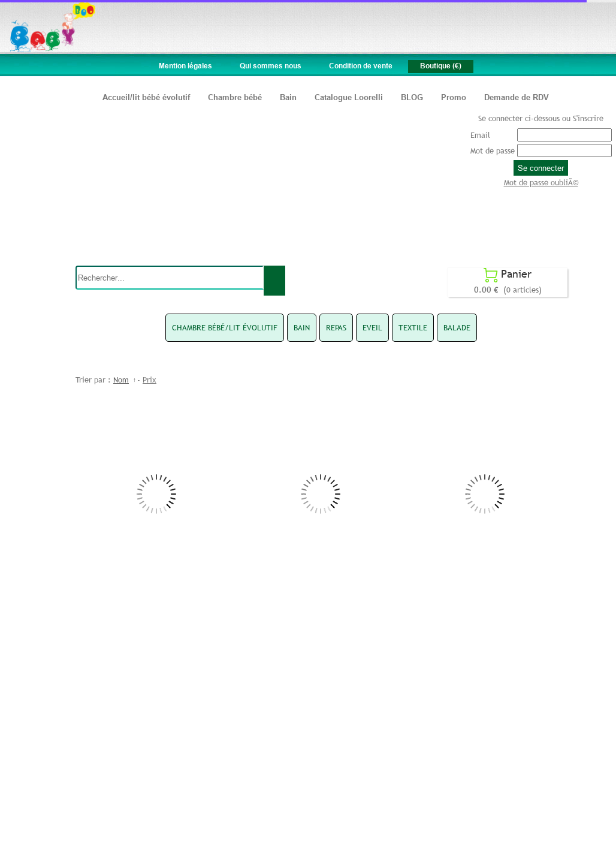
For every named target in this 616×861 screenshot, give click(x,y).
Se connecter (541, 168)
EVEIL (372, 327)
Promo (454, 97)
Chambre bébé (235, 97)
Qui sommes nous (271, 66)
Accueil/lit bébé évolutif (146, 97)
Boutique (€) (441, 66)
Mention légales (185, 66)
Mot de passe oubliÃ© (541, 182)
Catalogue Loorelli (349, 97)
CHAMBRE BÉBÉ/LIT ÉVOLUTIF (225, 327)
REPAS (336, 327)
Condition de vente (361, 66)
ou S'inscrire (583, 118)
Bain (288, 97)
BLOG (412, 97)
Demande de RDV (517, 97)
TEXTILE (413, 327)
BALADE (457, 327)
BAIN (302, 327)
